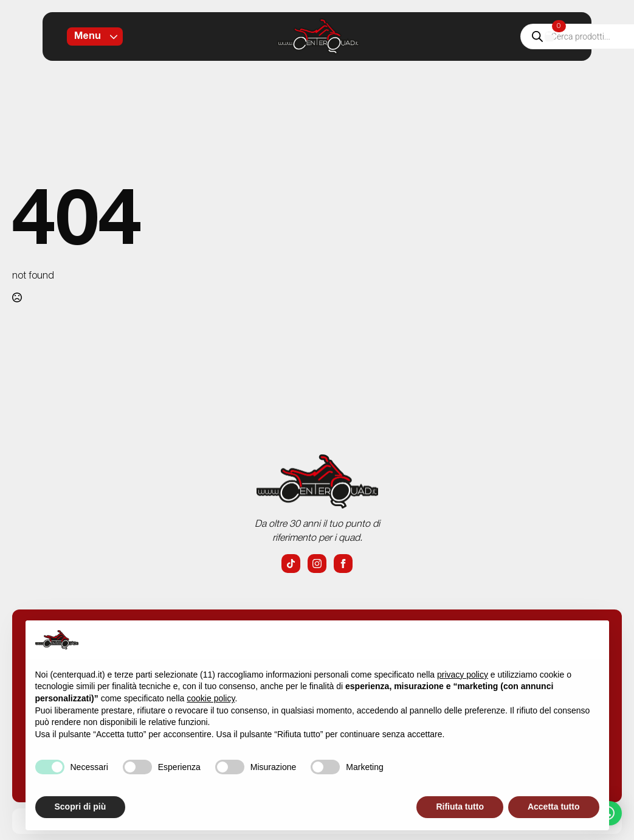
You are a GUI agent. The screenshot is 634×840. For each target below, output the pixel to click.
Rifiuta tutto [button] (460, 807)
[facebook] (343, 564)
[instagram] (317, 564)
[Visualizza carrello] (550, 36)
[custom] (291, 564)
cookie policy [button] (211, 698)
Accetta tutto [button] (554, 807)
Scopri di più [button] (81, 807)
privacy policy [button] (463, 675)
